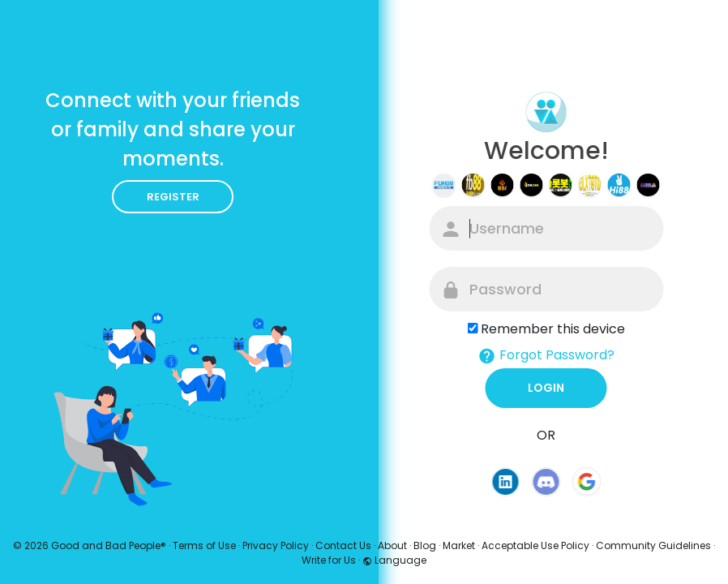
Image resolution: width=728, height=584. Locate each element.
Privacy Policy (276, 545)
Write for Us (329, 560)
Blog (425, 545)
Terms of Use (204, 545)
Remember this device (553, 329)
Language (394, 560)
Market (459, 545)
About (392, 545)
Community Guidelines (653, 545)
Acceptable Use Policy (535, 545)
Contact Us (343, 545)
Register (173, 197)
